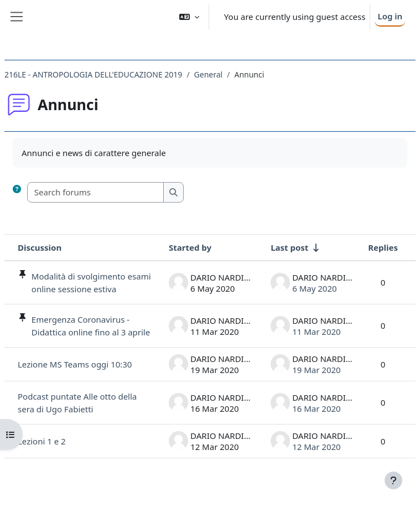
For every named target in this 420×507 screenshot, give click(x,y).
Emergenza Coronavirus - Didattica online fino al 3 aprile (91, 326)
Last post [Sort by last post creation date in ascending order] (289, 247)
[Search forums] (96, 192)
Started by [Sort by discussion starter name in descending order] (190, 247)
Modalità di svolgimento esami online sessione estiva (91, 283)
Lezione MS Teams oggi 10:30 (75, 364)
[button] (189, 17)
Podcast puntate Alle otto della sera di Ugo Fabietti (77, 403)
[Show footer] (393, 480)
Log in (390, 16)
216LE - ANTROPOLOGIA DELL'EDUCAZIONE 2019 (93, 74)
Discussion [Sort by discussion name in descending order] (40, 247)
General (209, 74)
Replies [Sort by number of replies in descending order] (383, 247)
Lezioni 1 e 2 (42, 441)
